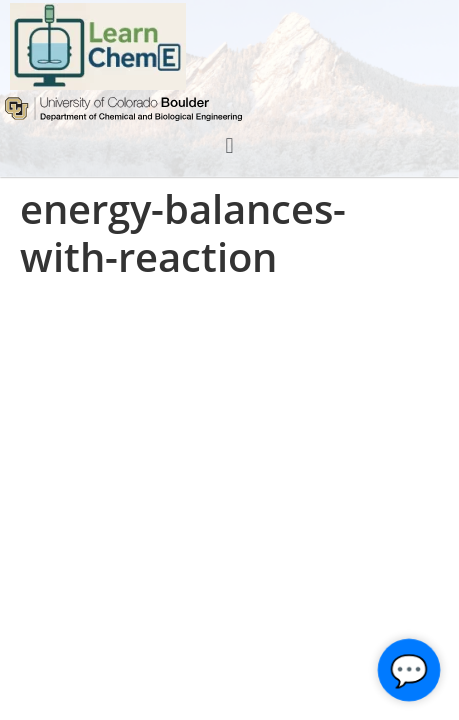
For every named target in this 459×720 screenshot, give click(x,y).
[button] (229, 145)
